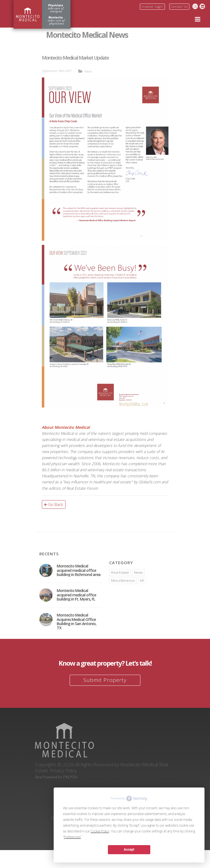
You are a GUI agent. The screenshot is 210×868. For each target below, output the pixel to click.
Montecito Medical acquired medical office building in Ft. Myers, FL (76, 595)
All (142, 580)
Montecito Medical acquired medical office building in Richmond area (79, 570)
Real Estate (120, 572)
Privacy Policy (63, 771)
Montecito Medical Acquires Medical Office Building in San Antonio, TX (77, 621)
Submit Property (105, 680)
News (88, 71)
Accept (129, 850)
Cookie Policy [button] (100, 831)
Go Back (54, 504)
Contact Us (179, 7)
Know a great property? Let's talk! (105, 663)
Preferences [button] (72, 837)
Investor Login (152, 7)
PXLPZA (70, 777)
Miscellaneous (123, 580)
